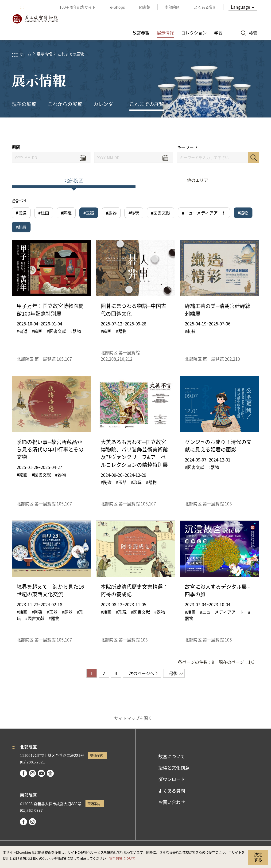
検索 (254, 157)
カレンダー (106, 104)
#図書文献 (161, 213)
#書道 (21, 213)
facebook (23, 773)
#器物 (243, 213)
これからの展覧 (65, 104)
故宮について (172, 756)
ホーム (26, 54)
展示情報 (44, 54)
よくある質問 (172, 791)
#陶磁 (66, 213)
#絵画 (44, 213)
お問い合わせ (172, 802)
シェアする (215, 131)
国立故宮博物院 (35, 19)
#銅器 (111, 213)
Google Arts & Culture (50, 773)
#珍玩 (134, 213)
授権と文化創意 (174, 768)
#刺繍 (21, 227)
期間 (16, 147)
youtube (41, 773)
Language (240, 7)
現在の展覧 (24, 104)
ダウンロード (172, 779)
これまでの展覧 (71, 54)
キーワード (187, 147)
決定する (258, 857)
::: (22, 7)
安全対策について (122, 858)
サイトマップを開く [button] (133, 718)
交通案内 (97, 755)
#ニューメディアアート (204, 213)
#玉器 (89, 213)
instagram (32, 773)
